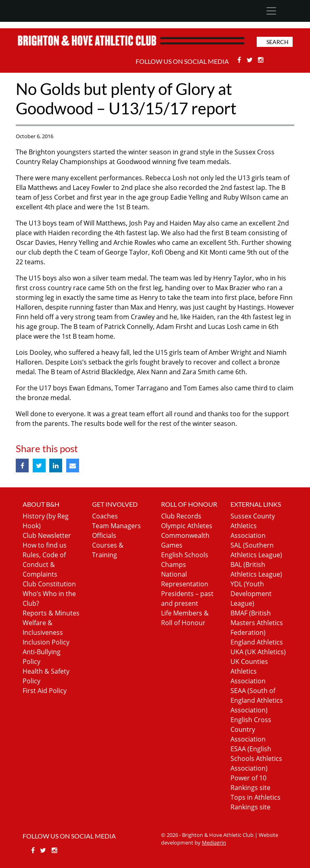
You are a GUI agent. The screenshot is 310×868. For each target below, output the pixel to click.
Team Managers (116, 526)
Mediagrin (214, 843)
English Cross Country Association (251, 729)
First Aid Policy (45, 691)
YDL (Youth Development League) (251, 594)
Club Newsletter (47, 535)
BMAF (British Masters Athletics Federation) (257, 623)
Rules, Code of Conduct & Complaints (44, 565)
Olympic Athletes (187, 526)
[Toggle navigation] (271, 11)
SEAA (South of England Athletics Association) (257, 700)
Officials (104, 535)
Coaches (105, 516)
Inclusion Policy (46, 642)
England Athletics (257, 642)
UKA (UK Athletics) (258, 652)
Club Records (181, 516)
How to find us (45, 545)
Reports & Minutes (51, 613)
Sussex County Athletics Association (253, 526)
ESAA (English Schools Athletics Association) (256, 758)
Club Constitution (49, 584)
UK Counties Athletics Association (249, 671)
